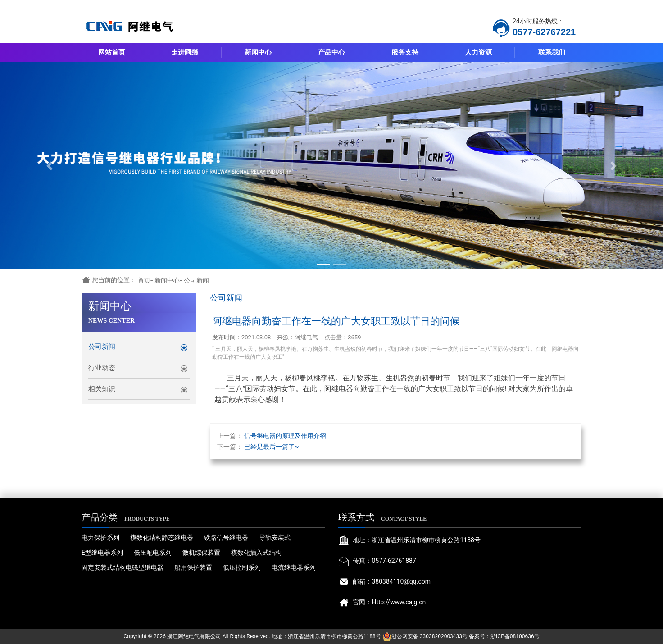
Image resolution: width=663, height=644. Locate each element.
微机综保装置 (201, 553)
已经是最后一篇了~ (272, 447)
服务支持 (405, 52)
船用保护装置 (193, 567)
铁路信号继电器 (226, 538)
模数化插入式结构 (256, 553)
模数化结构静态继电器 (162, 538)
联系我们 (552, 52)
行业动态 (102, 368)
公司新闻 (196, 280)
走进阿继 (185, 52)
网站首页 (112, 52)
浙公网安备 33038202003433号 (429, 636)
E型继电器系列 (102, 553)
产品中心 (331, 52)
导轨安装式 (275, 538)
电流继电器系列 (294, 567)
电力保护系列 (100, 538)
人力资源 (478, 52)
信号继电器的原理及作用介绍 (285, 436)
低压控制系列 (242, 567)
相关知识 (102, 389)
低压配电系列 (153, 553)
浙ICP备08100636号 (515, 636)
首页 (144, 280)
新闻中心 (258, 52)
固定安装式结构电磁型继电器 (123, 567)
